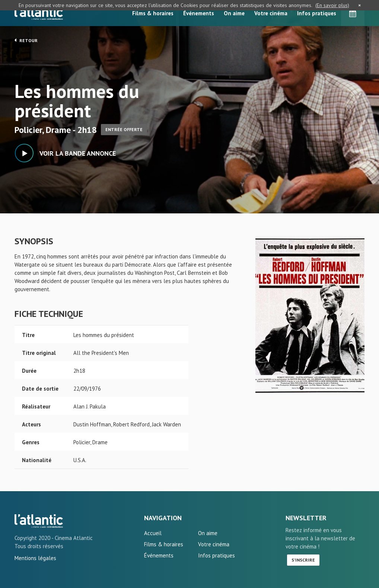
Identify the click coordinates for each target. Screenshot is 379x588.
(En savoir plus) (332, 5)
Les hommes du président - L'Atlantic (39, 521)
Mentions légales (35, 558)
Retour (26, 40)
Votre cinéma (271, 13)
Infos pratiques (317, 13)
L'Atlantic (39, 13)
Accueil (153, 533)
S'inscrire (303, 560)
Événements (199, 13)
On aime (234, 13)
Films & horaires (153, 13)
